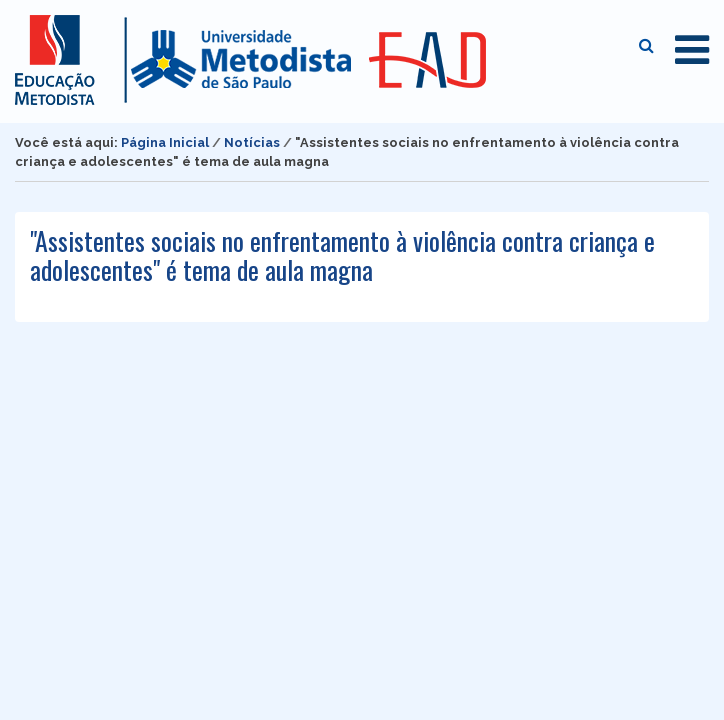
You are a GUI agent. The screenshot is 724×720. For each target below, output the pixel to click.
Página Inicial (165, 142)
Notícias (252, 142)
